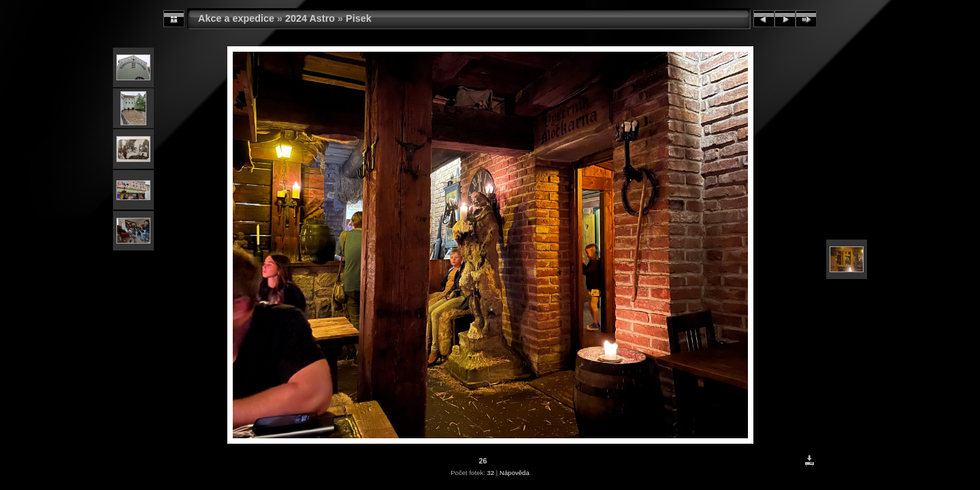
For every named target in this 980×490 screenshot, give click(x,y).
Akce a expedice (236, 18)
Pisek (359, 18)
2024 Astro (310, 18)
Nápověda (514, 473)
